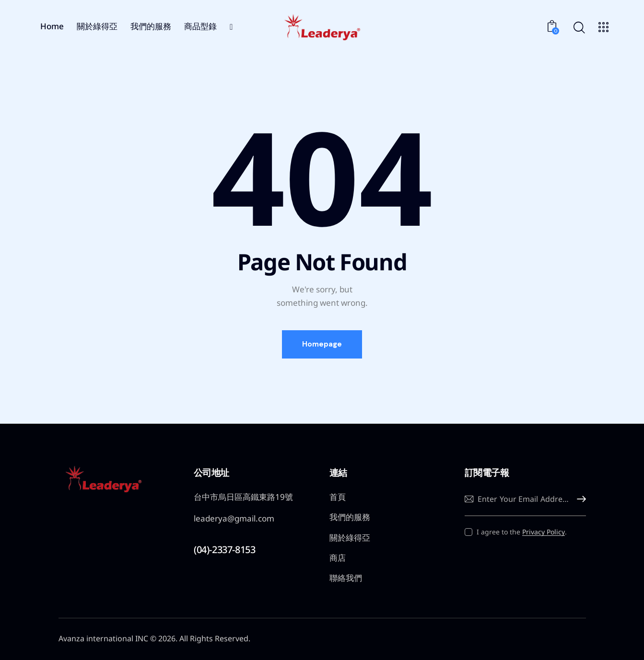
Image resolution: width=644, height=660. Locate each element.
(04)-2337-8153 (224, 550)
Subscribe (579, 499)
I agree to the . (522, 532)
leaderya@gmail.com (234, 518)
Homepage (322, 344)
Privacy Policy (544, 532)
